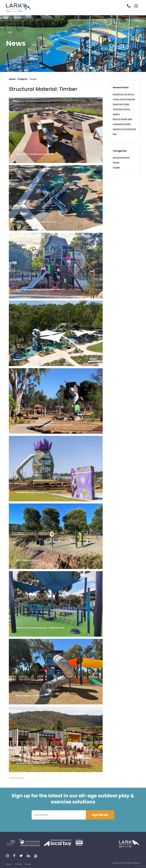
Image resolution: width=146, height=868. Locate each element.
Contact (18, 864)
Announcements (121, 157)
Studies (116, 167)
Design (116, 162)
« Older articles (16, 778)
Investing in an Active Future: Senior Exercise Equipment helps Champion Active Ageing (124, 104)
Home (9, 864)
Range (28, 864)
